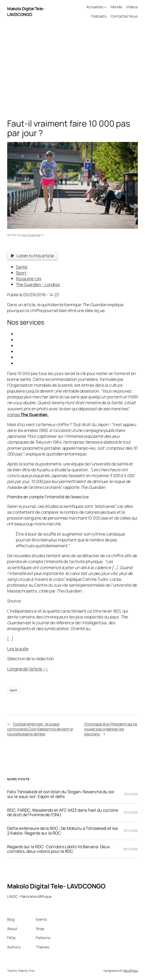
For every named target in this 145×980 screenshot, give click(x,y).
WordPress (131, 971)
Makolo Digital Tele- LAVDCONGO (26, 11)
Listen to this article (32, 256)
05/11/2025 (131, 849)
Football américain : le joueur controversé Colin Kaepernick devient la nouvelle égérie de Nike (40, 729)
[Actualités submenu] (105, 7)
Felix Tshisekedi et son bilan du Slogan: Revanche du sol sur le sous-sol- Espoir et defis (61, 794)
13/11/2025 (131, 794)
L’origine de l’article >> (28, 669)
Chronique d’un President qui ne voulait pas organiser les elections (111, 729)
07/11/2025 (131, 812)
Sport (13, 690)
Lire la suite (18, 649)
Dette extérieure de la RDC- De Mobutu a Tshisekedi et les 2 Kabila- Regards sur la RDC (62, 831)
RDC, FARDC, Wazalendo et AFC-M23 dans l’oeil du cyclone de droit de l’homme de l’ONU (63, 813)
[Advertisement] (72, 68)
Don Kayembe (31, 235)
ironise (28, 414)
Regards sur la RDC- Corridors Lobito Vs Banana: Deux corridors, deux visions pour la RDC (58, 849)
